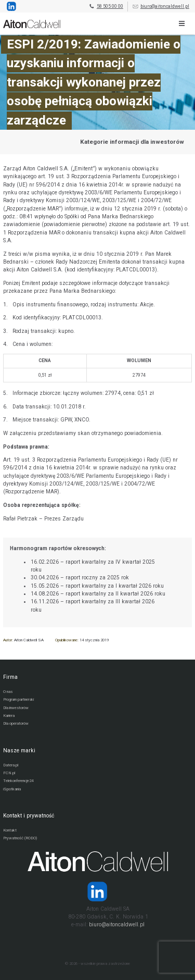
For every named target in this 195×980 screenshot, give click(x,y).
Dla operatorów (16, 723)
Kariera (9, 716)
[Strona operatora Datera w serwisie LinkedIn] (97, 891)
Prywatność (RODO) (20, 838)
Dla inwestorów (16, 708)
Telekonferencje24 (18, 781)
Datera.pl (11, 765)
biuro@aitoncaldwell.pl (161, 7)
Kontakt (10, 830)
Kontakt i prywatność (29, 816)
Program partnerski (18, 699)
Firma (10, 677)
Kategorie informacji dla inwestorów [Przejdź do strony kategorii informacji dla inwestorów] (132, 142)
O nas (8, 692)
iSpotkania (12, 789)
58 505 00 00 (106, 7)
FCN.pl (9, 773)
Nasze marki (19, 750)
